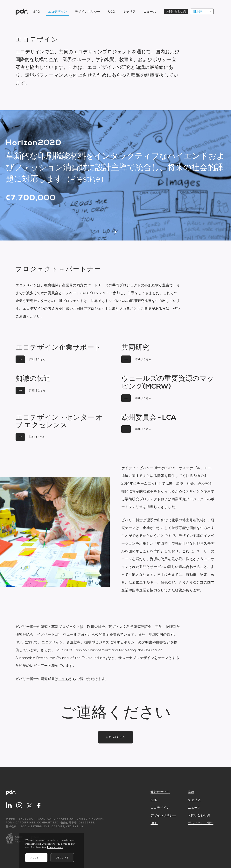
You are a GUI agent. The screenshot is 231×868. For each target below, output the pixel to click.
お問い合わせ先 (176, 11)
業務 (191, 792)
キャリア (129, 12)
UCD (112, 12)
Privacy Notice (55, 847)
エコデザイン (57, 12)
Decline (62, 858)
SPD (37, 12)
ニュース (150, 12)
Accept (36, 858)
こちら (64, 679)
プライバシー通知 (201, 823)
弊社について (160, 792)
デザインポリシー (88, 12)
